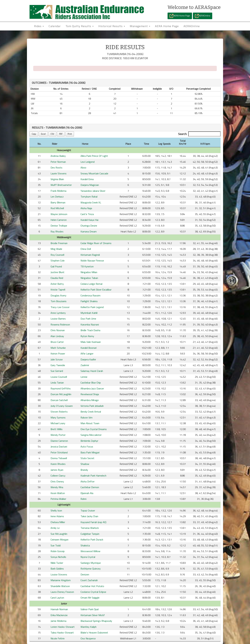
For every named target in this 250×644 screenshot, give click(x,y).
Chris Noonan (58, 330)
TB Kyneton (87, 266)
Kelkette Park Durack (92, 540)
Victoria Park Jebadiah (92, 406)
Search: (199, 134)
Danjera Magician (90, 185)
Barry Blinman (58, 202)
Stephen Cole (58, 261)
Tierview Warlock (90, 528)
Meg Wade (56, 249)
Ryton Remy (87, 336)
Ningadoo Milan (89, 272)
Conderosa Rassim (90, 295)
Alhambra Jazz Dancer (92, 388)
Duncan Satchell (59, 400)
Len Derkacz (57, 197)
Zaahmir (85, 365)
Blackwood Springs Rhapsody (96, 621)
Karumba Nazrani (90, 324)
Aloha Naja (86, 208)
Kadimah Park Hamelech (93, 476)
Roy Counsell (57, 255)
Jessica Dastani (59, 447)
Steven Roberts (59, 412)
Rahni (83, 499)
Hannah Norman (59, 609)
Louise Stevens (59, 574)
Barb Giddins (57, 569)
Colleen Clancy (58, 476)
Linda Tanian (57, 383)
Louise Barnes (58, 319)
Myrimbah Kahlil (89, 313)
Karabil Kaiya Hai (89, 220)
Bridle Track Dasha (90, 330)
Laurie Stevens (59, 173)
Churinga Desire (89, 226)
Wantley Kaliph (88, 627)
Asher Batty (57, 284)
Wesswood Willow (90, 551)
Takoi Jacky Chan (89, 516)
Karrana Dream (89, 231)
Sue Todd (56, 545)
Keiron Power (58, 354)
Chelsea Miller (58, 522)
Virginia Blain (57, 179)
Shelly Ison (56, 510)
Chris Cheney (57, 481)
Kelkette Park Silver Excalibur (96, 290)
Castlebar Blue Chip (91, 383)
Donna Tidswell (59, 458)
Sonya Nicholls (58, 557)
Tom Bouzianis (59, 301)
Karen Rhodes (58, 464)
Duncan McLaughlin (61, 394)
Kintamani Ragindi (90, 255)
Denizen (85, 574)
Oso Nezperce (88, 638)
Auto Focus (87, 447)
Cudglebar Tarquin (90, 534)
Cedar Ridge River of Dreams (96, 243)
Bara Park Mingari (90, 452)
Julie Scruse (57, 359)
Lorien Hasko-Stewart (63, 627)
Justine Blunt (57, 272)
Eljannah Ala (87, 493)
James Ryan (57, 470)
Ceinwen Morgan (59, 540)
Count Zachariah (89, 580)
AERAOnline (203, 16)
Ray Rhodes (57, 231)
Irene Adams (57, 516)
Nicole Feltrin (58, 638)
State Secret (87, 458)
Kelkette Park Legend (92, 307)
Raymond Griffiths (61, 388)
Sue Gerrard (57, 371)
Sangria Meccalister (91, 435)
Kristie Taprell (58, 290)
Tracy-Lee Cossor (60, 307)
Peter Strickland (59, 452)
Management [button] (140, 26)
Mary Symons (58, 417)
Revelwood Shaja (90, 394)
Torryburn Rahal (89, 197)
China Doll (86, 249)
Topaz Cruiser (88, 510)
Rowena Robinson (60, 324)
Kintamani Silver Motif (93, 615)
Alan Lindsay (57, 336)
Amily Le (55, 528)
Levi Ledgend (88, 162)
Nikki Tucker (57, 563)
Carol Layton (57, 598)
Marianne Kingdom (61, 580)
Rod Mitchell (57, 208)
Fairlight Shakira (89, 301)
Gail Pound (56, 266)
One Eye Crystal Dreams (94, 429)
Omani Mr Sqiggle (90, 598)
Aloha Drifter (88, 481)
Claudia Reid (57, 278)
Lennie (84, 377)
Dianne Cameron (59, 441)
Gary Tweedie (58, 365)
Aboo (83, 168)
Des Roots (56, 168)
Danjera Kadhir (88, 359)
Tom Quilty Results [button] (80, 26)
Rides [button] (39, 26)
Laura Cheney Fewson (62, 592)
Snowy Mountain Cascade (94, 173)
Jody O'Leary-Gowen (62, 406)
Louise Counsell (59, 377)
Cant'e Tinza (87, 214)
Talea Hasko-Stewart (62, 633)
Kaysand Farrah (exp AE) (93, 522)
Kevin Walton (58, 493)
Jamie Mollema (58, 621)
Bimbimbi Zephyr (89, 441)
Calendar (55, 26)
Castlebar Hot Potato (92, 586)
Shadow (85, 464)
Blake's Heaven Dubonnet (94, 633)
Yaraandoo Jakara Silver (93, 191)
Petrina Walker (58, 499)
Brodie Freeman (59, 243)
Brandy (84, 470)
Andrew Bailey (58, 156)
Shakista (85, 545)
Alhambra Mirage (90, 400)
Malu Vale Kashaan (91, 342)
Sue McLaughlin (59, 534)
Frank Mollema (58, 191)
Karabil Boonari (89, 348)
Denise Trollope (59, 226)
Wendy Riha (57, 487)
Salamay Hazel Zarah (92, 371)
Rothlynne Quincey (91, 569)
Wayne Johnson (59, 214)
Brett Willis (57, 429)
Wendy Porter (58, 435)
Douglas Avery (58, 295)
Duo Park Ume (88, 319)
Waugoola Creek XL (91, 202)
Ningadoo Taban (89, 278)
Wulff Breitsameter (61, 185)
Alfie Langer (87, 354)
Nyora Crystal (88, 557)
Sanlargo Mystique (91, 563)
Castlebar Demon (90, 487)
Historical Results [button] (112, 26)
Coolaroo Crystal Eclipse (93, 592)
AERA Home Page (180, 16)
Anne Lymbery (58, 313)
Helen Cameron (59, 220)
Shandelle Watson (60, 586)
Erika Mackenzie (59, 615)
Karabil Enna (87, 179)
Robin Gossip (58, 551)
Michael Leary (58, 423)
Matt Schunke (58, 348)
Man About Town (90, 423)
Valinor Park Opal (90, 609)
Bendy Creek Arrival (91, 412)
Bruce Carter (57, 342)
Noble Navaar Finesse (92, 261)
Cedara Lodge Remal (91, 284)
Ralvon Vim (86, 417)
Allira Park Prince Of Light (94, 156)
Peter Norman (58, 162)
